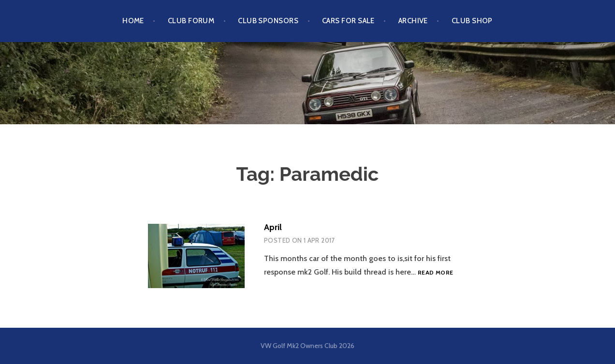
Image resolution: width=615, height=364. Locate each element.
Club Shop (472, 21)
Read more (435, 272)
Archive (413, 21)
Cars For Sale (348, 21)
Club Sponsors (268, 21)
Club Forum (191, 21)
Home (133, 21)
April (273, 227)
